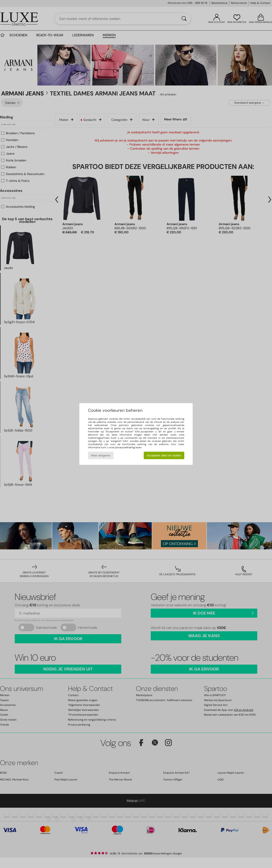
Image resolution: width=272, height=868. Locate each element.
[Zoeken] (184, 19)
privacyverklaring (125, 447)
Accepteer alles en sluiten (164, 455)
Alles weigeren (101, 455)
